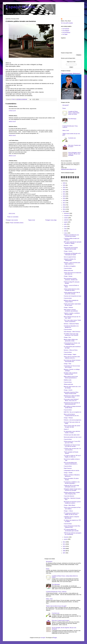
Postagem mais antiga (51, 220)
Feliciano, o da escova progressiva (72, 420)
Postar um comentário (13, 217)
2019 (64, 198)
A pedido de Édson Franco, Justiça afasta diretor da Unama (74, 113)
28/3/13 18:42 (12, 135)
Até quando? (66, 105)
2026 (64, 183)
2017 (64, 203)
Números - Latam (68, 246)
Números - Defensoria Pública (71, 324)
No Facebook (66, 29)
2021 (64, 194)
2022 (64, 192)
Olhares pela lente (68, 271)
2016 (64, 205)
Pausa (64, 108)
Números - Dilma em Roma (71, 350)
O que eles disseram (69, 496)
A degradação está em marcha (71, 471)
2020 (64, 196)
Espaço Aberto (20, 7)
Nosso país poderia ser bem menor (73, 437)
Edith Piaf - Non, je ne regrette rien (72, 412)
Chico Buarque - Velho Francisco (72, 332)
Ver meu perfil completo (67, 23)
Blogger (55, 638)
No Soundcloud (66, 33)
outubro (66, 218)
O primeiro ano (72, 138)
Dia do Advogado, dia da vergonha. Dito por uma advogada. (74, 154)
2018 (64, 201)
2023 (64, 190)
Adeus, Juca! (66, 130)
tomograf (43, 638)
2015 (64, 207)
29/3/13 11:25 (12, 156)
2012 (64, 542)
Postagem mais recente (12, 220)
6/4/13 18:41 (12, 214)
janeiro (66, 539)
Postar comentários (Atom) (17, 223)
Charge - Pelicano (68, 418)
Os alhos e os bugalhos (70, 266)
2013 (64, 211)
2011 (64, 544)
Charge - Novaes (68, 276)
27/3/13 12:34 (12, 111)
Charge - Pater (68, 364)
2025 (64, 185)
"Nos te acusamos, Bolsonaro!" (71, 74)
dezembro (67, 213)
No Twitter (65, 34)
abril (65, 231)
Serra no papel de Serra (70, 257)
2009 (64, 549)
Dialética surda (68, 380)
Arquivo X (66, 429)
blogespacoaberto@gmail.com (69, 169)
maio (65, 229)
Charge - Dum (67, 337)
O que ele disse (68, 268)
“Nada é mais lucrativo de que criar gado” (56, 606)
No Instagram (66, 31)
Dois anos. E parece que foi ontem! (61, 620)
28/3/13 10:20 (12, 122)
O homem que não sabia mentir (72, 435)
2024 (64, 187)
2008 (64, 551)
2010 (64, 546)
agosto (66, 222)
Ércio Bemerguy (72, 119)
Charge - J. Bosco (68, 511)
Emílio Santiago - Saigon (70, 354)
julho (65, 224)
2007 (64, 553)
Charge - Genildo (68, 473)
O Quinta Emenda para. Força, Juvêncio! (56, 592)
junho (66, 226)
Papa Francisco (68, 468)
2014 (64, 209)
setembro (67, 220)
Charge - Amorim (68, 251)
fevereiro (66, 537)
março (66, 233)
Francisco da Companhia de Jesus (72, 296)
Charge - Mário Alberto (69, 505)
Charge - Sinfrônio (68, 307)
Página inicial (32, 220)
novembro (67, 216)
